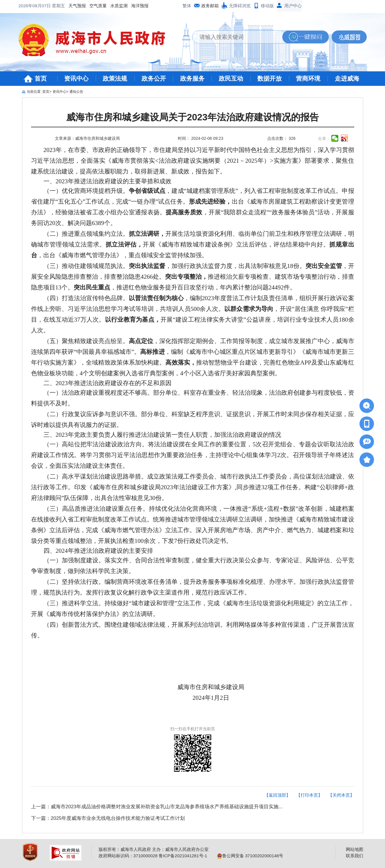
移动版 (267, 6)
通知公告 (76, 92)
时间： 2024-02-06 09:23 (200, 138)
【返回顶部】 (277, 795)
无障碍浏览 (240, 6)
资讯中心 (76, 78)
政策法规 (115, 78)
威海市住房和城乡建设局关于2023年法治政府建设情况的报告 (193, 117)
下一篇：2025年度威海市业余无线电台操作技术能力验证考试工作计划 (108, 818)
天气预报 (77, 6)
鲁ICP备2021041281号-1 (183, 856)
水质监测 (119, 6)
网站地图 (355, 849)
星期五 (58, 6)
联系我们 (355, 856)
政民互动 (231, 78)
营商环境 (308, 78)
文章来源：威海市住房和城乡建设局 (87, 138)
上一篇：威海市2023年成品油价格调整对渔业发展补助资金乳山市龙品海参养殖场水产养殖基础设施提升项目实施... (157, 807)
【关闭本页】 (341, 795)
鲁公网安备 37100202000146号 (250, 856)
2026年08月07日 (35, 6)
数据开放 (270, 78)
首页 (41, 78)
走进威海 (347, 78)
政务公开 (154, 78)
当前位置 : (35, 92)
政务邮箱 (210, 6)
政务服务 (192, 78)
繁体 (187, 6)
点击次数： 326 (281, 138)
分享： (324, 139)
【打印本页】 (309, 795)
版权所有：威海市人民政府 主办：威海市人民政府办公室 (154, 849)
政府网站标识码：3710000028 (128, 856)
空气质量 (98, 6)
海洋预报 (140, 6)
